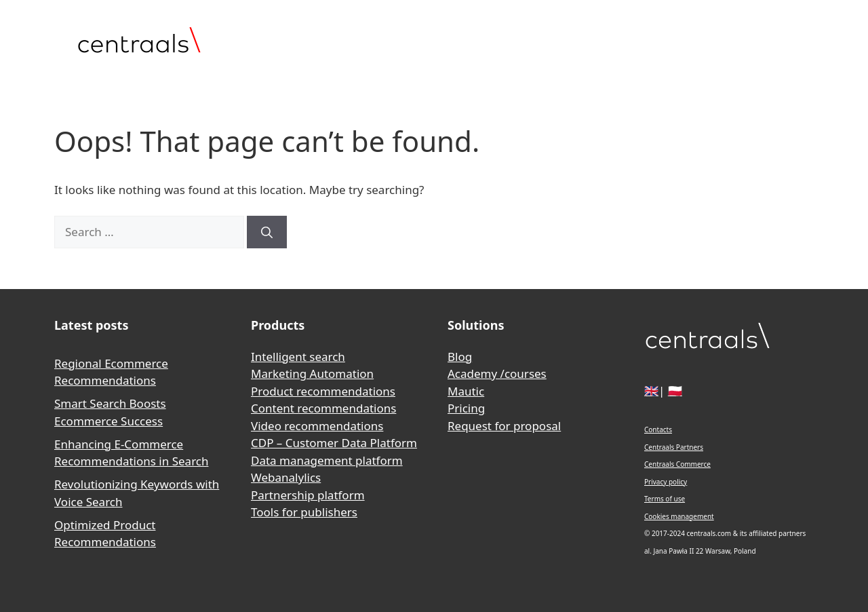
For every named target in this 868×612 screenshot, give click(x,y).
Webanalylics (286, 477)
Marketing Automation (312, 374)
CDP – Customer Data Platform (334, 443)
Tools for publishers (304, 512)
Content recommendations (323, 408)
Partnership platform (308, 495)
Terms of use (665, 499)
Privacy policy (666, 482)
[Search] (267, 232)
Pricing (466, 408)
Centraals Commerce (677, 464)
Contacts (658, 429)
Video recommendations (317, 426)
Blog (460, 357)
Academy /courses (497, 374)
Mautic (466, 391)
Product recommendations (323, 391)
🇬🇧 (651, 390)
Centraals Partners (674, 447)
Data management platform (327, 460)
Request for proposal (504, 426)
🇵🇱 (675, 390)
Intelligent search (298, 357)
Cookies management (679, 516)
